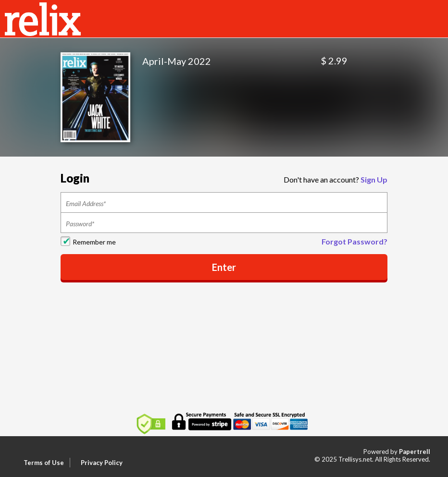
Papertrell (415, 452)
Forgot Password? (355, 241)
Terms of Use (44, 463)
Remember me (94, 242)
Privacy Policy (102, 463)
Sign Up (374, 179)
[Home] (43, 18)
